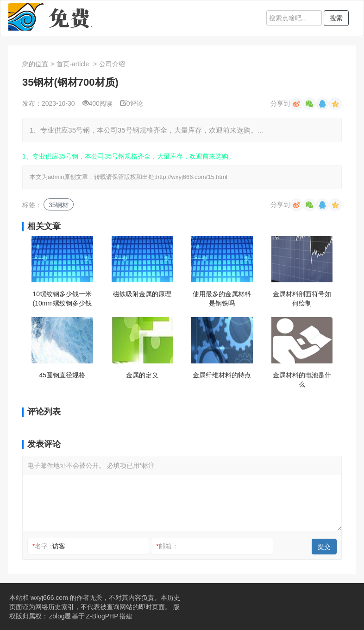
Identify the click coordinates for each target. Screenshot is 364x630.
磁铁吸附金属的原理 (142, 294)
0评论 (132, 103)
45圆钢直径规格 (62, 375)
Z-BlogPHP (102, 616)
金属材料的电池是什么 (302, 380)
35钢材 (59, 205)
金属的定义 (142, 375)
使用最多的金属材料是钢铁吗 (222, 299)
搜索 (336, 18)
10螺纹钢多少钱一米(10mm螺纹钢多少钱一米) (62, 299)
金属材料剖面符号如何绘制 (302, 299)
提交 (324, 547)
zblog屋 (60, 616)
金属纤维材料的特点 (222, 375)
